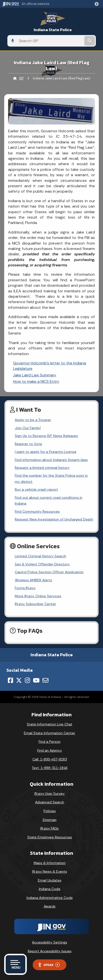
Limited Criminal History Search (40, 556)
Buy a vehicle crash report (36, 489)
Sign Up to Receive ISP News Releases (46, 436)
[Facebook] (10, 680)
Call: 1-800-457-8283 (50, 759)
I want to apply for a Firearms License (46, 452)
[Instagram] (27, 680)
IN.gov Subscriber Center (35, 604)
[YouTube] (36, 680)
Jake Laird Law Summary (35, 375)
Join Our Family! (28, 428)
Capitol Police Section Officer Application (49, 572)
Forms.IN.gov (25, 588)
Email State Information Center (50, 733)
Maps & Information (50, 863)
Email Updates (50, 880)
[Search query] (50, 41)
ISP (21, 78)
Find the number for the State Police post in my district (51, 478)
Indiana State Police (53, 30)
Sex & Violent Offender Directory (42, 564)
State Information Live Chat (50, 724)
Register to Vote (28, 444)
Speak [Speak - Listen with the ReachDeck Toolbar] (49, 965)
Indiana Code (50, 889)
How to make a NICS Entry (36, 381)
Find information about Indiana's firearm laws (51, 460)
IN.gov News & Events (50, 871)
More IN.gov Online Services (38, 596)
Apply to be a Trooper (33, 420)
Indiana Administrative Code (50, 898)
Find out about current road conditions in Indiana (49, 500)
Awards (50, 906)
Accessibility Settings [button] (50, 942)
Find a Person (50, 742)
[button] (98, 4)
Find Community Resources (37, 511)
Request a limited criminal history (42, 468)
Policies (50, 811)
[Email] (45, 680)
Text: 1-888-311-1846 (50, 768)
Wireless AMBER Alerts (33, 580)
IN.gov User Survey (50, 794)
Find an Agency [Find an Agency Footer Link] (50, 750)
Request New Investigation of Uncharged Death (54, 519)
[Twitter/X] (19, 680)
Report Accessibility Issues (50, 951)
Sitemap (50, 820)
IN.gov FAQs (50, 828)
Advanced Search (50, 802)
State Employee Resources (50, 837)
